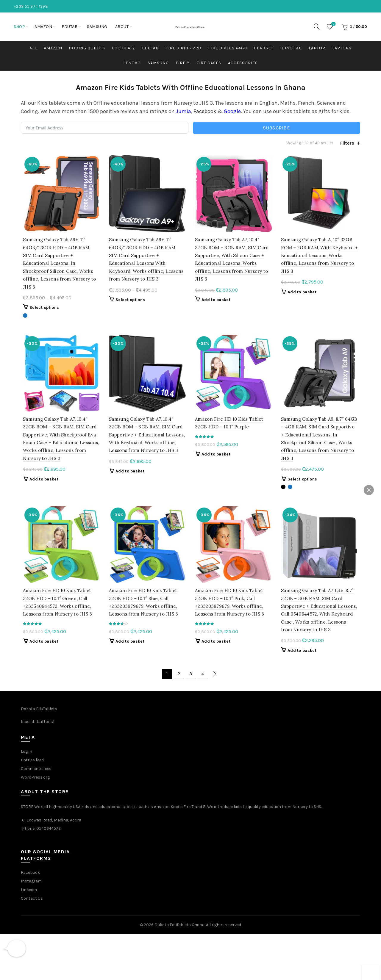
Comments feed (36, 764)
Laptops (342, 48)
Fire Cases (209, 63)
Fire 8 (183, 63)
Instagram (31, 876)
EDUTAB (150, 48)
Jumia (184, 111)
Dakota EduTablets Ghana (179, 920)
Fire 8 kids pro (184, 48)
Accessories (243, 63)
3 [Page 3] (191, 669)
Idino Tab (291, 48)
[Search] (317, 26)
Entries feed (32, 755)
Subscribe (276, 128)
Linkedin (29, 885)
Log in (26, 747)
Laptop (317, 48)
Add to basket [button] (216, 301)
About (122, 27)
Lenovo (132, 63)
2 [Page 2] (179, 669)
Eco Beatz (124, 48)
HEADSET (264, 48)
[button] (369, 490)
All (33, 48)
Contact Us (32, 894)
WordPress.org (35, 772)
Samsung (97, 27)
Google (232, 111)
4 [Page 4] (203, 669)
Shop (19, 27)
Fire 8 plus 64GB (228, 48)
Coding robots (87, 48)
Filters (347, 143)
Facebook (205, 111)
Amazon (43, 27)
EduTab (70, 27)
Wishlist (333, 24)
